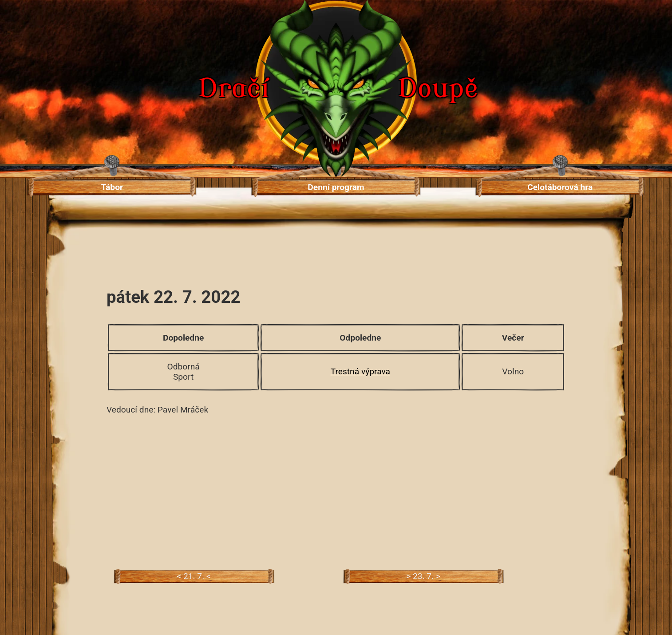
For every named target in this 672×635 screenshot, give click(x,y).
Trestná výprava (360, 371)
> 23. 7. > (423, 576)
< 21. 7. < (194, 576)
